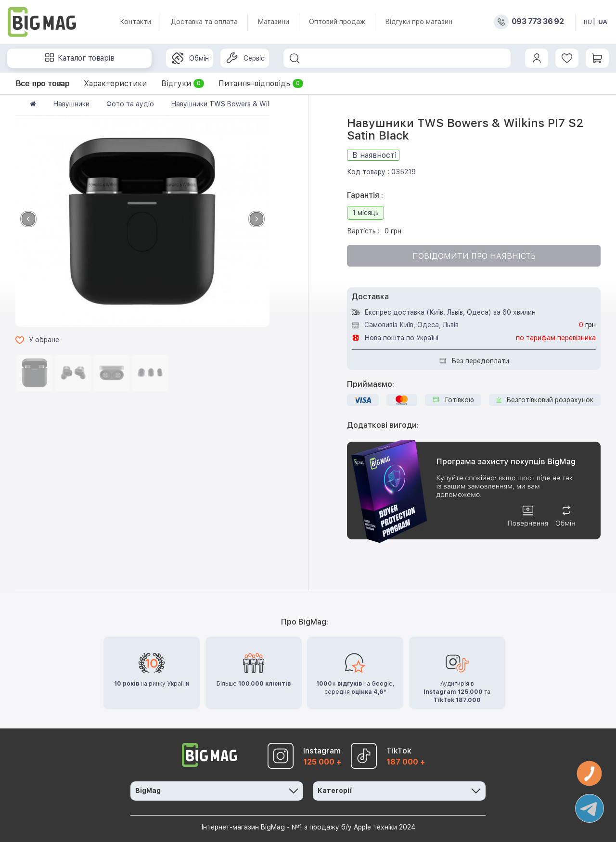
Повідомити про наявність (474, 256)
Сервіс (245, 58)
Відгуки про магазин (419, 22)
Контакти (135, 22)
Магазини (273, 22)
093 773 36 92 (538, 22)
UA (603, 22)
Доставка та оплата (204, 22)
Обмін (190, 58)
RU (588, 22)
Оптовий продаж (337, 22)
